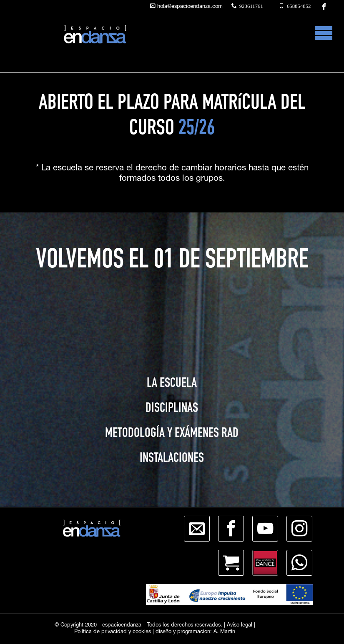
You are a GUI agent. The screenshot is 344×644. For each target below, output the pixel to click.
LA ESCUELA (172, 384)
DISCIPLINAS (172, 409)
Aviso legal (240, 625)
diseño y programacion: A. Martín (195, 632)
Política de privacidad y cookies (113, 632)
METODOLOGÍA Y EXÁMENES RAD (172, 434)
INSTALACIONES (172, 459)
